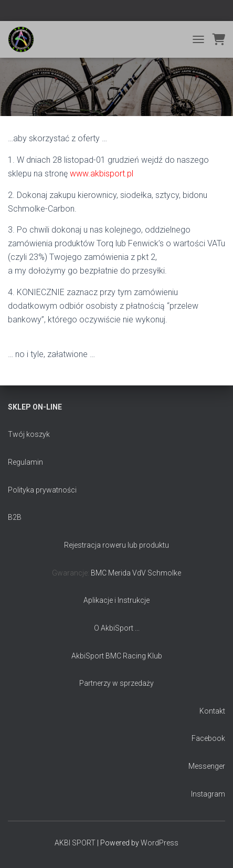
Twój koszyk (29, 434)
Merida (119, 573)
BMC (99, 573)
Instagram (208, 794)
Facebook (208, 738)
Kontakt (212, 711)
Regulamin (25, 462)
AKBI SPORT (75, 843)
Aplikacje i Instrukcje (116, 600)
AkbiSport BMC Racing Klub (117, 656)
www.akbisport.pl (102, 174)
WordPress (160, 843)
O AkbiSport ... (117, 628)
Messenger (207, 766)
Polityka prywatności (42, 490)
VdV (140, 573)
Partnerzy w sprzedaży (116, 683)
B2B (15, 517)
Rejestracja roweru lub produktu (116, 545)
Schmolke (164, 573)
